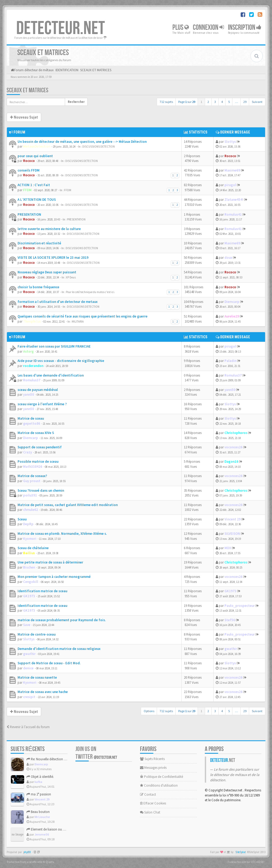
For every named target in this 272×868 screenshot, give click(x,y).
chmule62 (31, 510)
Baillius (29, 553)
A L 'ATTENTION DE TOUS (37, 200)
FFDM (27, 190)
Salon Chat (150, 812)
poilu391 (30, 495)
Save (27, 625)
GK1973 (29, 596)
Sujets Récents (152, 759)
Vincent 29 (233, 519)
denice (28, 668)
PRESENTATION (29, 214)
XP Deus (71, 277)
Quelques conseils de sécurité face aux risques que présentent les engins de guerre (82, 316)
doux (228, 258)
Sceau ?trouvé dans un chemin (41, 491)
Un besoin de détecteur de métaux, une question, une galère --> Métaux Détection (82, 142)
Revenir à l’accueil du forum (28, 727)
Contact (148, 794)
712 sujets (166, 102)
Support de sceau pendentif (40, 447)
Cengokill (31, 582)
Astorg (28, 351)
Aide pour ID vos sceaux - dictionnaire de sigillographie (61, 361)
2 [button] (208, 102)
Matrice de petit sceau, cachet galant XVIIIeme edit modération (68, 505)
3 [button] (215, 102)
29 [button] (245, 102)
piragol (230, 185)
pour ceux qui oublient (35, 156)
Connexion (208, 28)
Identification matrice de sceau (42, 591)
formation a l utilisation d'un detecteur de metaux (58, 302)
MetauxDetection (37, 146)
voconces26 (233, 447)
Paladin (230, 361)
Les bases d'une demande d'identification (51, 375)
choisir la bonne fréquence (38, 287)
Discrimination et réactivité (39, 243)
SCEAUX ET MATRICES (27, 90)
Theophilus (32, 321)
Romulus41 (233, 214)
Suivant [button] (257, 102)
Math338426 (33, 467)
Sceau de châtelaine (33, 548)
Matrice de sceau (31, 418)
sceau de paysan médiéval (38, 390)
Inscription (245, 28)
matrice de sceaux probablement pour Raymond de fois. (62, 620)
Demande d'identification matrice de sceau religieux (59, 649)
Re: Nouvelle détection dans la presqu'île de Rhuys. (65, 759)
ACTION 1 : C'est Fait (34, 185)
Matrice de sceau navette (37, 677)
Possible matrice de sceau (38, 462)
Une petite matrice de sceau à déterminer (50, 562)
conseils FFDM (29, 170)
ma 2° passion (39, 794)
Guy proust (32, 481)
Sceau (22, 519)
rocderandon (33, 366)
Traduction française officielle (24, 862)
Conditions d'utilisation (159, 785)
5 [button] (229, 102)
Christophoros (236, 433)
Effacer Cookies (153, 803)
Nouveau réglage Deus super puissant (47, 272)
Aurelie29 (232, 316)
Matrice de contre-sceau (37, 634)
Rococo (29, 161)
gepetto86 (32, 423)
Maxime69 (232, 170)
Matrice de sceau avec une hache (43, 692)
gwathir (29, 654)
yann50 (29, 395)
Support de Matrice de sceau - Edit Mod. (49, 663)
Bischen (29, 567)
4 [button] (222, 102)
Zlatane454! (234, 200)
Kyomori (30, 539)
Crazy (27, 452)
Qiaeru (50, 862)
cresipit (29, 697)
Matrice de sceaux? (32, 476)
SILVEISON (232, 534)
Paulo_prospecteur (240, 606)
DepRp (28, 524)
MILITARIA (78, 322)
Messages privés (153, 768)
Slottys (230, 142)
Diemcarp (232, 302)
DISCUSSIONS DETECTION (99, 147)
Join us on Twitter (96, 753)
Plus (181, 28)
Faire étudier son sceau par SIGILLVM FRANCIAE (54, 346)
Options (149, 711)
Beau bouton (38, 812)
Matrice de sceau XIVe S (36, 433)
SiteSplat (241, 852)
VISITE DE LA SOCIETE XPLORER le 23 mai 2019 (53, 258)
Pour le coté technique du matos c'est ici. (90, 292)
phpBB (27, 852)
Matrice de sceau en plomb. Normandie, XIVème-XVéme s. (62, 534)
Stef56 (230, 620)
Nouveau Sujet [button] (24, 117)
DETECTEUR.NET (61, 28)
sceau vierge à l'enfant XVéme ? (42, 404)
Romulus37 (32, 380)
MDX (228, 548)
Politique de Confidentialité (161, 777)
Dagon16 (231, 462)
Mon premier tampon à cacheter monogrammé (54, 577)
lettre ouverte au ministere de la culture (49, 229)
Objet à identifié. (40, 777)
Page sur (187, 102)
